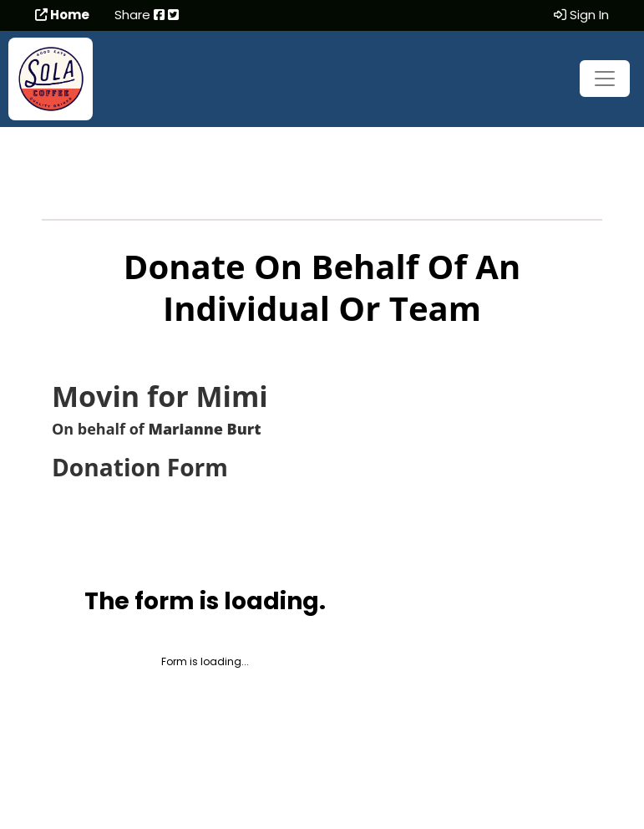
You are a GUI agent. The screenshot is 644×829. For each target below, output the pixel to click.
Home (62, 15)
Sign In (581, 15)
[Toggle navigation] (605, 79)
